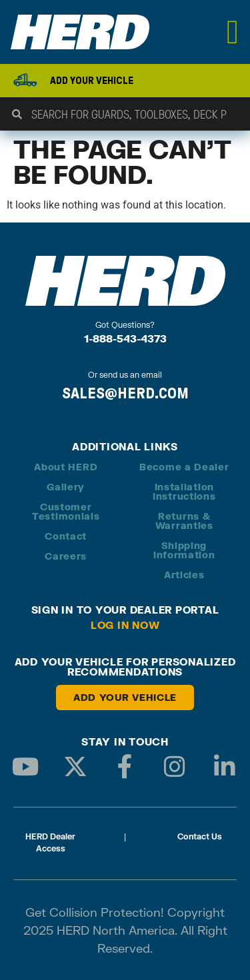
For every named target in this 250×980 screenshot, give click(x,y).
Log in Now (125, 625)
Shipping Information (184, 550)
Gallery (66, 487)
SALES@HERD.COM (125, 393)
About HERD (66, 467)
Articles (184, 575)
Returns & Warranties (184, 521)
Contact (66, 536)
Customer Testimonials (66, 511)
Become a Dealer (184, 467)
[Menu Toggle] (233, 32)
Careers (66, 556)
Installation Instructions (184, 491)
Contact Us (200, 836)
